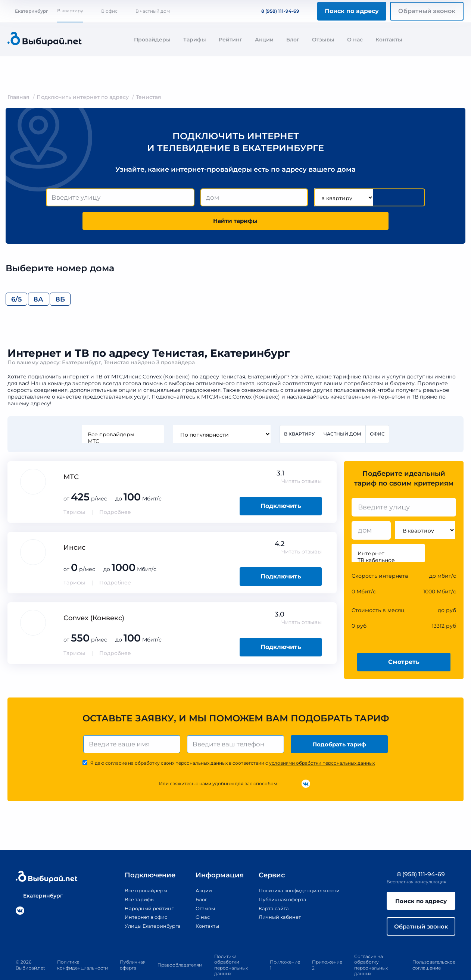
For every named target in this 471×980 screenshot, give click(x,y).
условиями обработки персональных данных (322, 744)
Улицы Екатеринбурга (146, 906)
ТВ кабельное (388, 540)
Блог (293, 40)
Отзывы (323, 40)
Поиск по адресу (352, 11)
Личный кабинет (278, 898)
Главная (18, 97)
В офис (109, 11)
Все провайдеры (122, 414)
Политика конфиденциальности (300, 872)
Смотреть (404, 642)
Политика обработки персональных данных (231, 948)
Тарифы (195, 40)
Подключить (281, 486)
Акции (264, 40)
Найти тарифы (383, 198)
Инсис (74, 527)
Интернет (388, 533)
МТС (122, 421)
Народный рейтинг (142, 889)
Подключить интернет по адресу (83, 97)
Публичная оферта (281, 880)
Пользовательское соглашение (434, 948)
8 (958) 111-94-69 (276, 11)
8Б (95, 277)
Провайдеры (152, 40)
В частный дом (153, 11)
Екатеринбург (28, 11)
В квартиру (70, 11)
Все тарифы (132, 880)
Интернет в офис (139, 898)
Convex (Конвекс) (94, 598)
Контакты (389, 40)
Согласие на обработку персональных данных (371, 948)
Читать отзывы (302, 461)
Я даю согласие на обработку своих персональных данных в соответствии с (233, 744)
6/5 (21, 277)
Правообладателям (180, 948)
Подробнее (115, 492)
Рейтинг (230, 40)
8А (58, 277)
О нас (355, 40)
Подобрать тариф (340, 725)
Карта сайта (272, 889)
